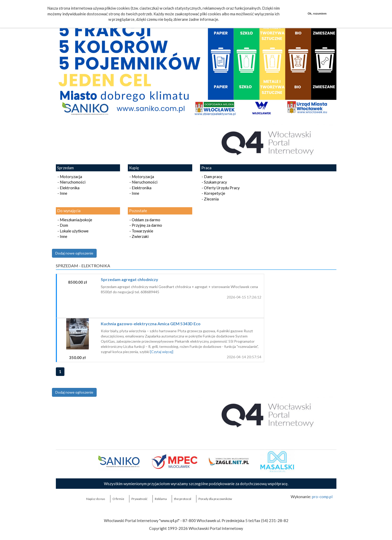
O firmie (118, 499)
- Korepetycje (213, 193)
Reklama (161, 499)
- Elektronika (68, 188)
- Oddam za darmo (144, 220)
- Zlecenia (209, 199)
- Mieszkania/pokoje (74, 220)
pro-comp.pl (322, 497)
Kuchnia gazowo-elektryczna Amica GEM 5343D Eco (151, 324)
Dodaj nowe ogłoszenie (74, 253)
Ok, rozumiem (317, 14)
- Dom (62, 225)
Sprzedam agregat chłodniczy (129, 279)
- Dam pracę (211, 177)
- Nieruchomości (71, 182)
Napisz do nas (96, 499)
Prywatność (139, 499)
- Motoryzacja (69, 177)
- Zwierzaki (138, 236)
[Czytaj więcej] (162, 352)
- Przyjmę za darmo (145, 225)
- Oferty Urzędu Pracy (220, 188)
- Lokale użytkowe (72, 231)
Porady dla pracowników (215, 499)
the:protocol (183, 499)
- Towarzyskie (141, 231)
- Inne (62, 193)
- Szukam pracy (214, 182)
